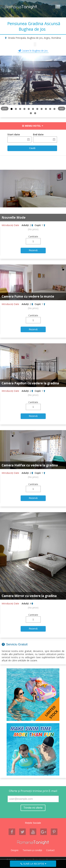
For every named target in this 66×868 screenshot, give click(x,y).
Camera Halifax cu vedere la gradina (30, 465)
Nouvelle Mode (14, 218)
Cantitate (33, 236)
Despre (15, 850)
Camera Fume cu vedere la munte (28, 296)
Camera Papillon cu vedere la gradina (30, 383)
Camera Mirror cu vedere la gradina (29, 596)
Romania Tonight (33, 843)
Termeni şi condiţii (32, 850)
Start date (14, 134)
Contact (50, 850)
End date (38, 134)
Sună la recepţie (34, 864)
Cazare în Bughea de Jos (35, 51)
